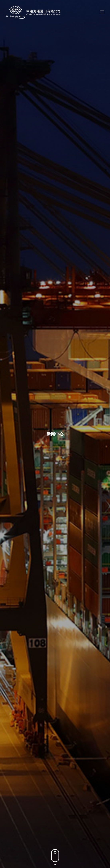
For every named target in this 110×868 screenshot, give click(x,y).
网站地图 (73, 855)
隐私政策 (37, 855)
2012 (80, 175)
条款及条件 (55, 855)
